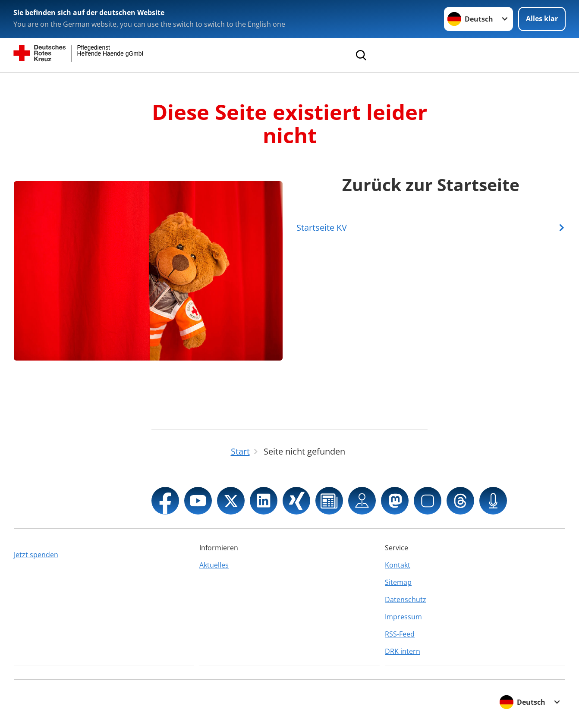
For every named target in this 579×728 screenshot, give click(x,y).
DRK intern (403, 651)
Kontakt (398, 565)
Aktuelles (214, 565)
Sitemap (398, 582)
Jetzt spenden (36, 555)
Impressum (403, 617)
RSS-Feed (400, 634)
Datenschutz (406, 599)
